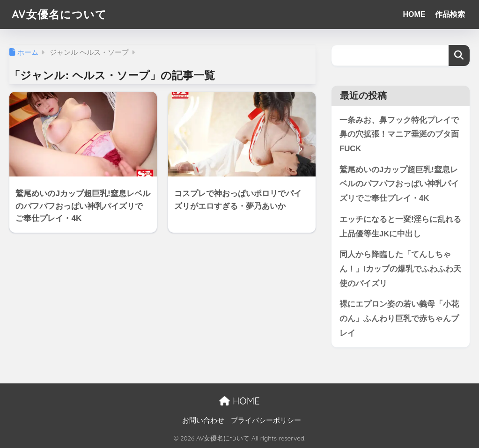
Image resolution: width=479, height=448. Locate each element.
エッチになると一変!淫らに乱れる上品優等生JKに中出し (401, 227)
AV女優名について (59, 14)
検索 (459, 55)
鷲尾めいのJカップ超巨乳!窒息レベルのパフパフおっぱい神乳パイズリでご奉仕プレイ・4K (399, 184)
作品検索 (450, 14)
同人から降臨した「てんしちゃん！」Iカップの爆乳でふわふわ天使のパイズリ (400, 269)
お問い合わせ (203, 420)
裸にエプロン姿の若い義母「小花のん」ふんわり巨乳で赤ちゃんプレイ (399, 318)
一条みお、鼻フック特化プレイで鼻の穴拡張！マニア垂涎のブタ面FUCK (399, 134)
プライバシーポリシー (266, 420)
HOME (414, 14)
